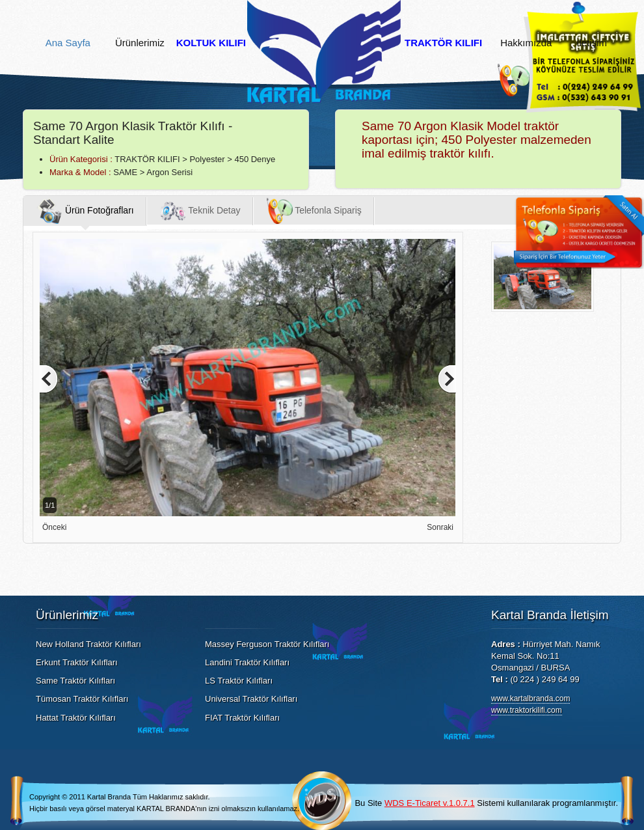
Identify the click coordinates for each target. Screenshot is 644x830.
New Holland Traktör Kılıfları (88, 644)
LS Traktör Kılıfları (239, 681)
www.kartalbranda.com (530, 699)
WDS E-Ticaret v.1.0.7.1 (430, 803)
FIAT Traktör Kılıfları (242, 718)
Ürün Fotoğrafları (85, 211)
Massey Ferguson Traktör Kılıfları (267, 644)
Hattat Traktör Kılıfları (76, 718)
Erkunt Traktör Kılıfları (77, 662)
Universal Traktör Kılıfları (251, 699)
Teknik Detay (200, 211)
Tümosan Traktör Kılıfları (82, 699)
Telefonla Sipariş (314, 211)
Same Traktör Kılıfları (75, 681)
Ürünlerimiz (140, 43)
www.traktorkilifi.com (527, 710)
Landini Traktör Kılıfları (247, 662)
